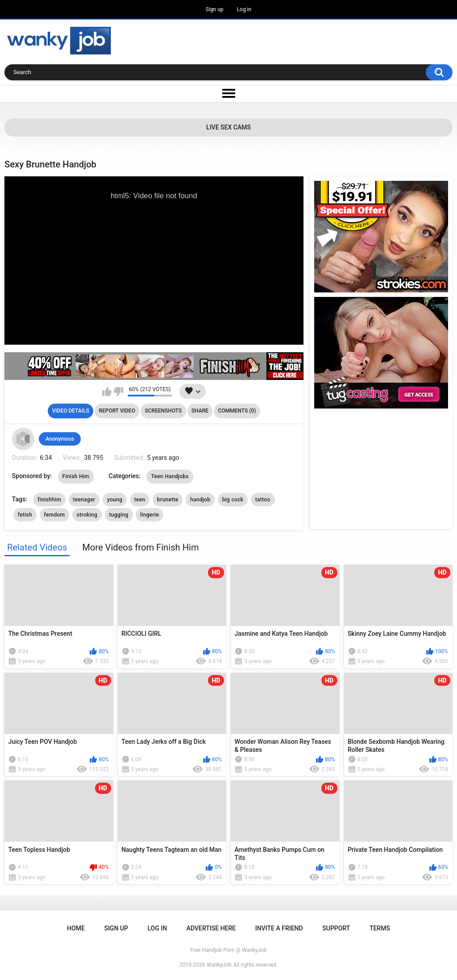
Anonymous (60, 439)
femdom (55, 515)
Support (336, 928)
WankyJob (219, 965)
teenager (84, 500)
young (115, 500)
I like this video (107, 392)
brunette (168, 500)
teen (140, 500)
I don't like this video (118, 392)
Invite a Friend (279, 928)
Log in (244, 9)
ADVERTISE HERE (211, 928)
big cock (233, 500)
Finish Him (76, 476)
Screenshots (163, 411)
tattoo (263, 500)
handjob (200, 500)
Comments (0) (237, 411)
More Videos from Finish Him (140, 547)
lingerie (150, 515)
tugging (119, 515)
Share (200, 411)
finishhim (49, 500)
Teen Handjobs (170, 476)
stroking (87, 515)
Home (76, 928)
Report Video (117, 411)
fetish (25, 515)
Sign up (215, 9)
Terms (380, 928)
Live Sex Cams (228, 127)
